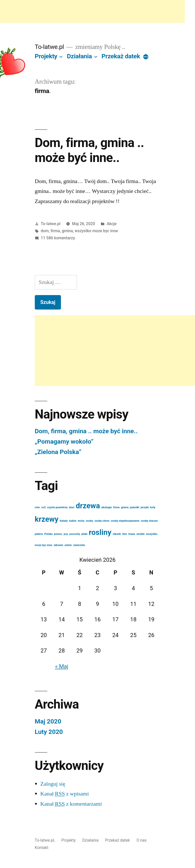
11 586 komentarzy (58, 238)
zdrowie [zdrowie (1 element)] (58, 545)
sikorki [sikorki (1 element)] (117, 534)
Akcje (112, 224)
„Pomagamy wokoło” (64, 441)
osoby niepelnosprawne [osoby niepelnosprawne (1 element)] (125, 521)
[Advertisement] (92, 11)
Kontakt (42, 848)
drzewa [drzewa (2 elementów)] (88, 506)
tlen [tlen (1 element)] (125, 534)
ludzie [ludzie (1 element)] (73, 521)
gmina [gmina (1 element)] (125, 507)
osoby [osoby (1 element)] (90, 521)
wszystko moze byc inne (96, 231)
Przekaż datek (121, 56)
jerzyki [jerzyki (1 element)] (145, 507)
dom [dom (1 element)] (72, 507)
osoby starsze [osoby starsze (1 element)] (149, 521)
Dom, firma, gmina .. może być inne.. (89, 150)
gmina (67, 231)
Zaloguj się (53, 784)
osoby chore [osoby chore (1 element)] (102, 521)
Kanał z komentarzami (71, 804)
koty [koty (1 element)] (153, 507)
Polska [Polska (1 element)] (49, 534)
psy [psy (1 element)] (66, 534)
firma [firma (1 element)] (116, 507)
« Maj (62, 666)
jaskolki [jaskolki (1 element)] (135, 507)
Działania (79, 56)
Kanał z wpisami (65, 794)
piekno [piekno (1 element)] (39, 534)
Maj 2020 (48, 721)
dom (45, 231)
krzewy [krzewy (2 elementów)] (47, 519)
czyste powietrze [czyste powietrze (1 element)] (58, 507)
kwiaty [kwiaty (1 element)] (64, 521)
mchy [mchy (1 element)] (81, 521)
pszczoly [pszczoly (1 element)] (75, 534)
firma (55, 231)
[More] (146, 57)
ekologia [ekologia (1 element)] (107, 507)
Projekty (46, 56)
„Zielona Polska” (58, 452)
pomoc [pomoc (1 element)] (58, 534)
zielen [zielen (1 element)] (68, 545)
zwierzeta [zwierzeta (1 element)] (79, 545)
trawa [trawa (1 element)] (132, 534)
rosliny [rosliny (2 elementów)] (100, 532)
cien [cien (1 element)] (37, 507)
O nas (141, 840)
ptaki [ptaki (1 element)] (84, 534)
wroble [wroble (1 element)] (140, 534)
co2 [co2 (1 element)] (43, 507)
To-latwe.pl (49, 47)
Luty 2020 (49, 732)
